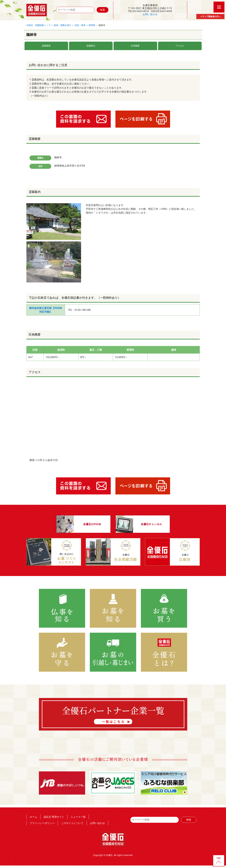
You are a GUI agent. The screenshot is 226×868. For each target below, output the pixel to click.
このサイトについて (72, 823)
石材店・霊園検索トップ (38, 25)
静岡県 (92, 25)
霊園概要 (46, 46)
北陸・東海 (80, 25)
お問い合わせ (150, 14)
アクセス (180, 46)
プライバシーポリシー (42, 823)
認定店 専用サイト (54, 817)
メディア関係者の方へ (210, 16)
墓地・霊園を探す (62, 25)
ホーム (33, 817)
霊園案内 (91, 46)
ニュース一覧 (78, 817)
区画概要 (135, 46)
